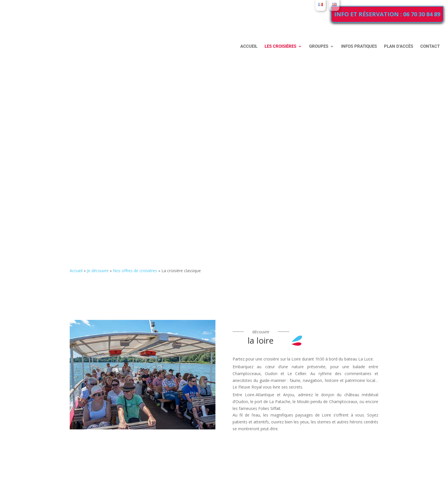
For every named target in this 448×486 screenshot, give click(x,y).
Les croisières (280, 47)
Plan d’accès (399, 46)
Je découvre (98, 271)
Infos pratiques (359, 46)
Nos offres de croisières (135, 271)
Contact (430, 46)
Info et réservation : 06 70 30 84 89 (387, 14)
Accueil (249, 46)
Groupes (319, 47)
